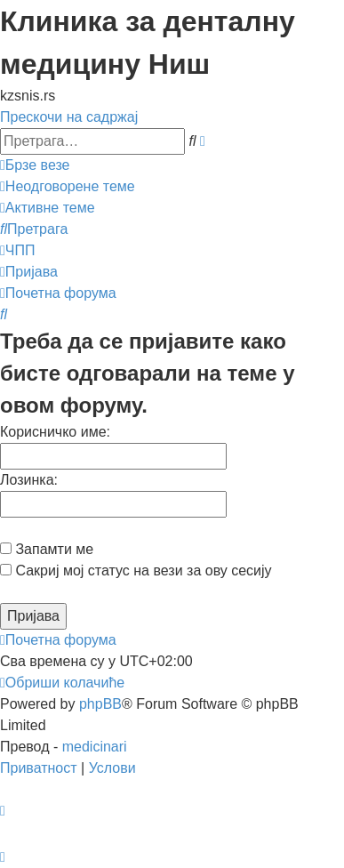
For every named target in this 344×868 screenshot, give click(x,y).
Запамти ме (47, 549)
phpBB (100, 704)
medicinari (95, 747)
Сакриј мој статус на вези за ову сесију (136, 571)
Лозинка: (29, 480)
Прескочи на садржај (69, 117)
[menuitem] (68, 186)
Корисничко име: (55, 432)
